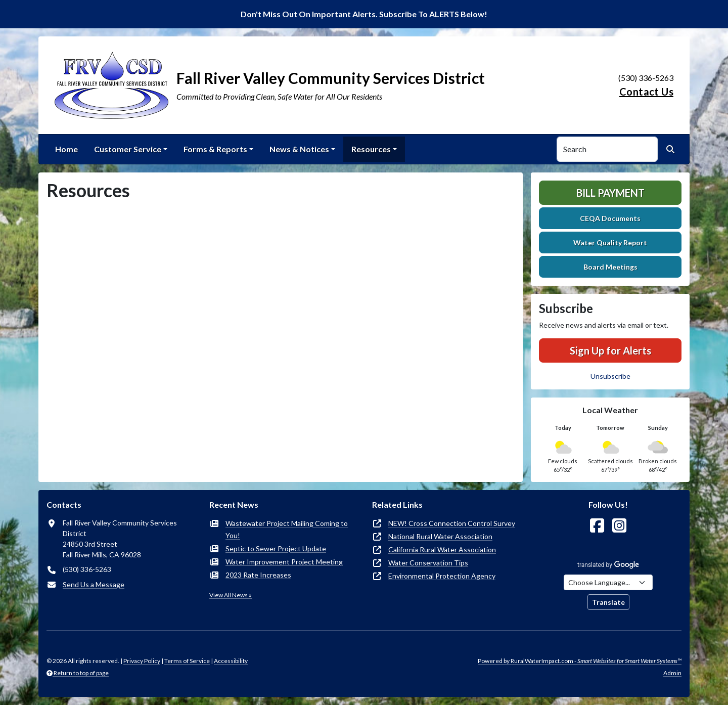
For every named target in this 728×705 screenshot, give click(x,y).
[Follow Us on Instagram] (619, 526)
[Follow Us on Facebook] (597, 526)
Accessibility (231, 661)
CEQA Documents (610, 218)
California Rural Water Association (442, 549)
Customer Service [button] (128, 149)
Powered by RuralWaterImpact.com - (580, 661)
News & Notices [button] (299, 149)
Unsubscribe (610, 376)
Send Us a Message (94, 584)
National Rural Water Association (440, 536)
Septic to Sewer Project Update (276, 548)
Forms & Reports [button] (215, 149)
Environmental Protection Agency (442, 576)
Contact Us (646, 92)
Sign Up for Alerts (610, 350)
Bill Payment (610, 193)
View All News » (231, 595)
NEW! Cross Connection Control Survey (452, 523)
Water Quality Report (610, 243)
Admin (672, 673)
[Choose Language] (608, 582)
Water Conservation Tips (428, 563)
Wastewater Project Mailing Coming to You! (287, 529)
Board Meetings (610, 267)
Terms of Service (187, 661)
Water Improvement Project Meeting (284, 562)
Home (66, 149)
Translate (608, 602)
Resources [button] (371, 149)
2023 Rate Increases (258, 575)
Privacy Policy (142, 661)
